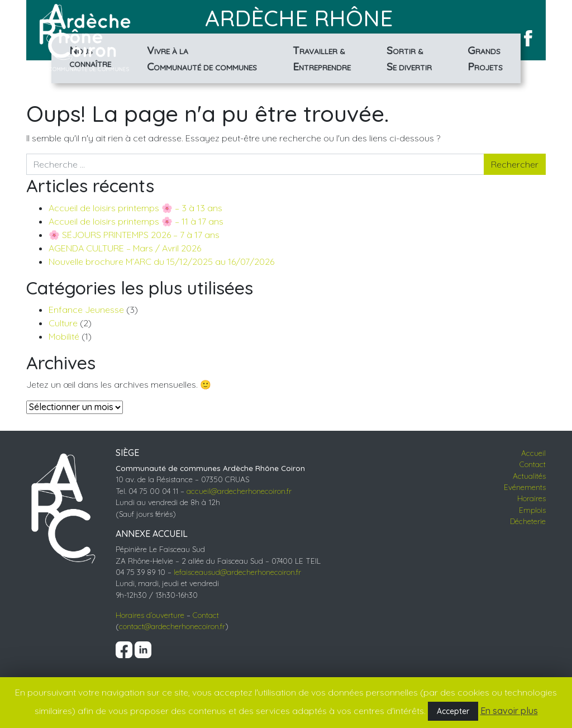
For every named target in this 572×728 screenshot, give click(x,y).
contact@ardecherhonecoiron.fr (172, 626)
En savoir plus (509, 711)
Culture (63, 323)
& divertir (409, 58)
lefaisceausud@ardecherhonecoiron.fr (237, 572)
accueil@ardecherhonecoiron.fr (239, 491)
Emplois (532, 510)
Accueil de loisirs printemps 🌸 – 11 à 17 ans (136, 221)
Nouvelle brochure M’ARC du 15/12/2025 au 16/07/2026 (161, 261)
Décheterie (528, 521)
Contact (206, 615)
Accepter (453, 711)
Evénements (525, 487)
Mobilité (64, 336)
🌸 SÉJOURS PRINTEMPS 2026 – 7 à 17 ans (134, 235)
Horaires (532, 498)
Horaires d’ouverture (150, 615)
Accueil (533, 453)
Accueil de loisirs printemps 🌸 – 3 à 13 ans (135, 208)
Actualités (529, 476)
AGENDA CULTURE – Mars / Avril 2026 (125, 248)
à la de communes (202, 58)
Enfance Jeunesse (86, 310)
